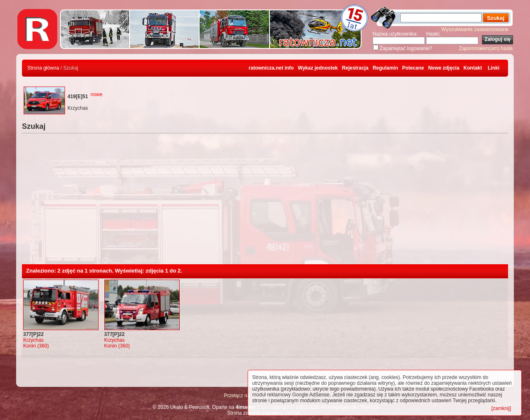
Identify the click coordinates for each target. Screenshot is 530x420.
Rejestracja (355, 68)
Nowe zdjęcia (444, 68)
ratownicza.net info (271, 68)
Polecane (413, 68)
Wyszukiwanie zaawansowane (475, 29)
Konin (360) (36, 346)
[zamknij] (501, 408)
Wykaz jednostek (318, 68)
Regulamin (385, 68)
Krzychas (33, 340)
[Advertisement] (265, 202)
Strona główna (43, 68)
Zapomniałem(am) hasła (486, 48)
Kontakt (473, 68)
